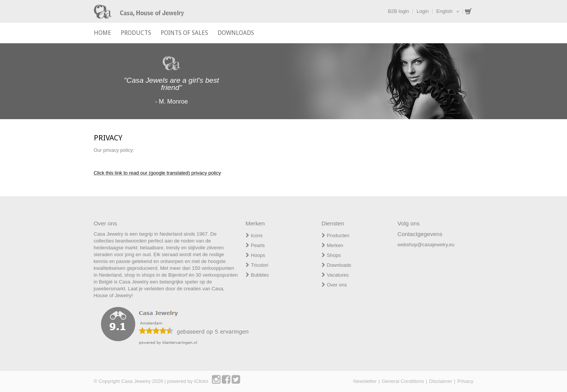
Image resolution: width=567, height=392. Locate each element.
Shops (334, 255)
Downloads (339, 265)
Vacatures (338, 275)
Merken (335, 245)
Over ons (337, 285)
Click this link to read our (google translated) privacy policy (157, 173)
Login (423, 11)
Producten (338, 235)
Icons (257, 235)
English (445, 11)
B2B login (398, 11)
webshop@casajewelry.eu (426, 245)
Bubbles (260, 275)
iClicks (201, 381)
